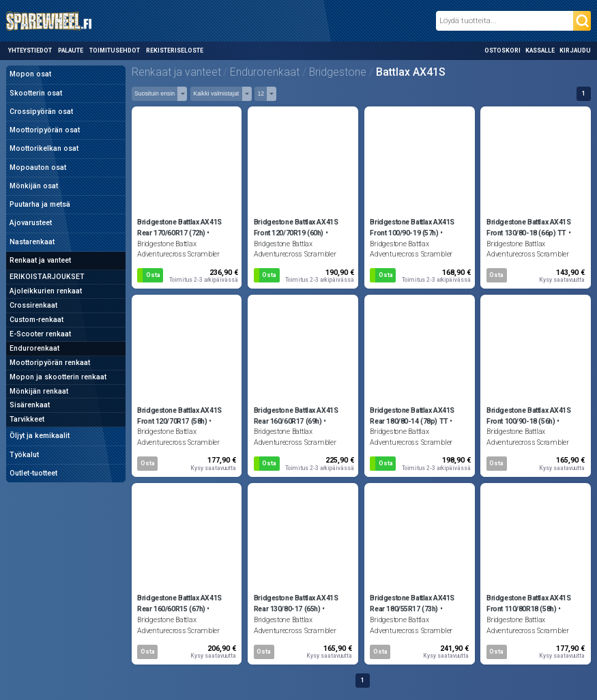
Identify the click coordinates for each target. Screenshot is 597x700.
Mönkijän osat (34, 186)
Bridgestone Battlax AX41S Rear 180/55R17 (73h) (412, 603)
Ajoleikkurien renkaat (46, 291)
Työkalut (24, 455)
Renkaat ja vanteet (40, 260)
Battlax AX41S (411, 72)
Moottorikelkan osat (44, 148)
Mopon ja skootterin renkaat (58, 377)
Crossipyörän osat (41, 112)
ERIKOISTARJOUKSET (47, 277)
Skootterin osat (36, 93)
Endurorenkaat (34, 348)
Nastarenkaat (32, 242)
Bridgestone (338, 72)
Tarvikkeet (27, 419)
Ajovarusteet (31, 223)
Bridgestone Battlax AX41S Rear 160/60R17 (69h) (296, 416)
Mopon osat (30, 74)
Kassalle (540, 50)
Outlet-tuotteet (33, 473)
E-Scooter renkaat (40, 334)
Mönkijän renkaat (39, 391)
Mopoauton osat (38, 167)
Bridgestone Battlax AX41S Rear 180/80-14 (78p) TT (412, 416)
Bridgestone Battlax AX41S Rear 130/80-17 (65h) (296, 603)
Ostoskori (503, 50)
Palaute (71, 50)
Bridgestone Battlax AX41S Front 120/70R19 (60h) (296, 228)
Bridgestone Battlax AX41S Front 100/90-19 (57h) (412, 228)
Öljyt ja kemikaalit (40, 436)
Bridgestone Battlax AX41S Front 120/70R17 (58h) (179, 416)
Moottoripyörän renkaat (50, 363)
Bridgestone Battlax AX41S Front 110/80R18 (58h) (529, 603)
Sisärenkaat (30, 405)
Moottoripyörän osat (45, 130)
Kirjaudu (575, 50)
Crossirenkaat (33, 305)
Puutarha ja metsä (40, 204)
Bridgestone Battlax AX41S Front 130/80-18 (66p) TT (529, 228)
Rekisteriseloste (175, 50)
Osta (153, 275)
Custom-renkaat (37, 320)
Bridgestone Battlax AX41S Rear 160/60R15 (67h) (179, 603)
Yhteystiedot (30, 50)
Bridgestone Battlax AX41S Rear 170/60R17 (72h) (179, 228)
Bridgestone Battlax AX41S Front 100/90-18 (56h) (529, 416)
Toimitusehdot (115, 50)
